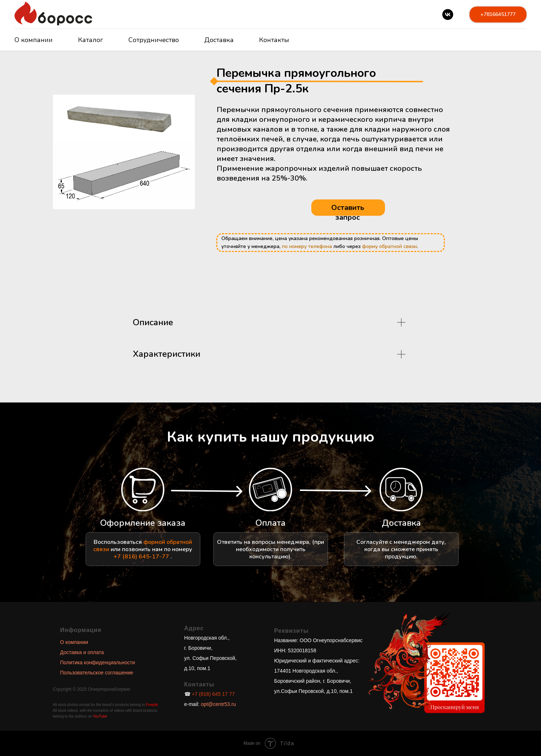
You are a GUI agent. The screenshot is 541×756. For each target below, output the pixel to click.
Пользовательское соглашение (97, 673)
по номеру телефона (307, 246)
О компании (34, 40)
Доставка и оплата (82, 652)
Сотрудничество (154, 40)
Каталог (91, 40)
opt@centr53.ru (218, 704)
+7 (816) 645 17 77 (213, 694)
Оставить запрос (348, 212)
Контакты (274, 40)
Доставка (219, 40)
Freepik (152, 705)
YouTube (100, 716)
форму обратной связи (390, 246)
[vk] (448, 15)
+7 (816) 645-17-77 (141, 557)
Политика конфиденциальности (98, 662)
